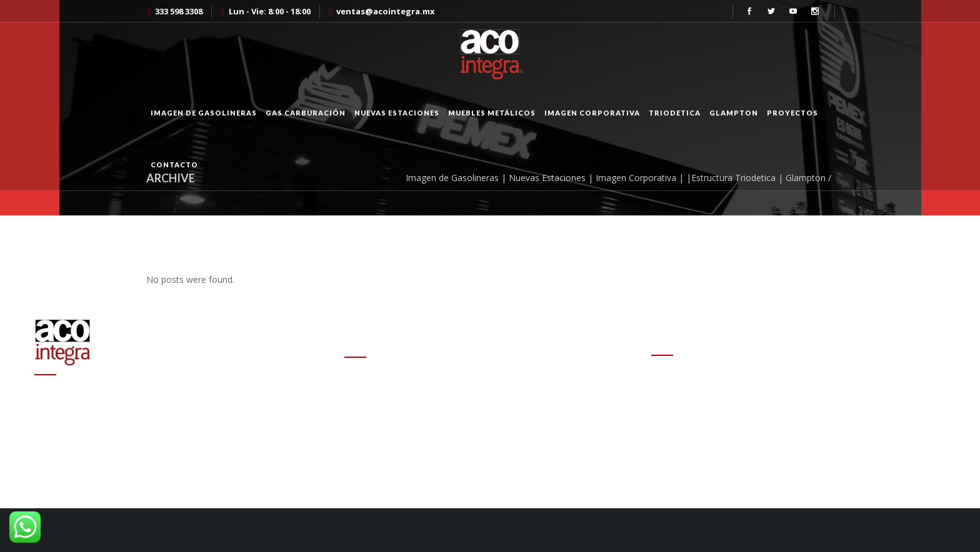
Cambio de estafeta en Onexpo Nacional (427, 384)
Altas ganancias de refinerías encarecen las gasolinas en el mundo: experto (479, 427)
